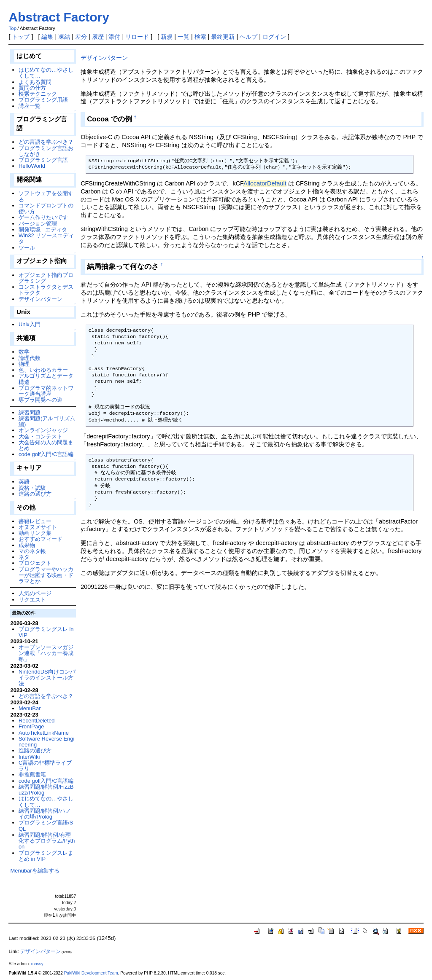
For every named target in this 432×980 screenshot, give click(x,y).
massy (37, 964)
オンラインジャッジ (43, 430)
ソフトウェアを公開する (46, 196)
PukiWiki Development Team (91, 973)
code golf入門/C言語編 (46, 454)
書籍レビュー (35, 521)
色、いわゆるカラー (43, 370)
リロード (137, 37)
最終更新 (223, 37)
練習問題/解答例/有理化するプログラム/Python (47, 841)
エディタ (56, 230)
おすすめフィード (40, 539)
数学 (24, 352)
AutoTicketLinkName (44, 733)
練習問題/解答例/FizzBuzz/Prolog (46, 790)
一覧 (184, 37)
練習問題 (30, 412)
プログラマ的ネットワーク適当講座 (46, 391)
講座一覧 (30, 106)
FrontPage (31, 726)
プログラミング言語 (43, 160)
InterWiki (29, 757)
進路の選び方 (35, 494)
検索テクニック (38, 94)
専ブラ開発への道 (40, 400)
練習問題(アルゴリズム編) (47, 421)
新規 (167, 37)
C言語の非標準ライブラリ (45, 766)
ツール (27, 248)
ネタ (24, 557)
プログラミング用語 (43, 100)
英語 (24, 482)
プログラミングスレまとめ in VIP (46, 856)
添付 (114, 37)
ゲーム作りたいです (43, 217)
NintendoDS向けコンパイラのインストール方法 (47, 678)
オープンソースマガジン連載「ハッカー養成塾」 (46, 653)
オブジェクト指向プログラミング (46, 278)
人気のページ (35, 593)
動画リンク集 (35, 533)
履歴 (98, 37)
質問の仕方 (32, 88)
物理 (24, 364)
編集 (47, 37)
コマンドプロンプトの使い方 (46, 208)
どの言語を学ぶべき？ (46, 142)
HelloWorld (32, 166)
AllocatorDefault (265, 183)
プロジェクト (35, 563)
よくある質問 (35, 82)
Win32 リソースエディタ (46, 238)
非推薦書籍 (32, 775)
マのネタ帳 (32, 551)
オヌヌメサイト (38, 527)
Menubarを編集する (35, 871)
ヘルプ (248, 37)
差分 (81, 37)
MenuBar (30, 708)
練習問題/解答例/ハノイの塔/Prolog (45, 814)
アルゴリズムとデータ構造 (46, 379)
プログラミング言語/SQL (46, 826)
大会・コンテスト (40, 436)
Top (12, 28)
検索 (200, 37)
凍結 (64, 37)
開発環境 (30, 230)
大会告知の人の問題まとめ (46, 445)
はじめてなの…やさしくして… (46, 73)
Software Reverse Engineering (46, 742)
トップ (21, 37)
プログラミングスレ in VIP (46, 632)
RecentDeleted (37, 721)
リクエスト (32, 600)
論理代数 (30, 358)
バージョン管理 (38, 224)
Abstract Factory (59, 17)
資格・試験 (32, 488)
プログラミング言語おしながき (46, 151)
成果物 (27, 545)
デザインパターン (104, 58)
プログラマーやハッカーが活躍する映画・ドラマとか (46, 575)
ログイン (274, 37)
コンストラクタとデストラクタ (46, 290)
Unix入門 (30, 324)
